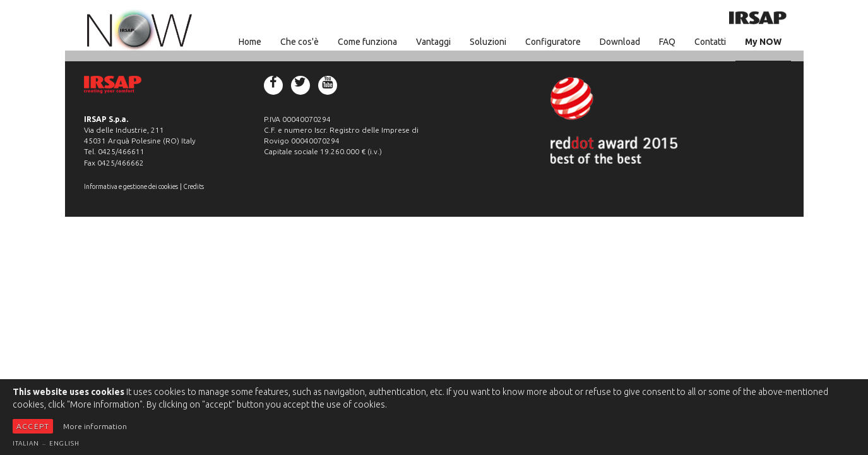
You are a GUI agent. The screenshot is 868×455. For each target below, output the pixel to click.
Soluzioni (488, 42)
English (64, 443)
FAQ (667, 42)
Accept (33, 426)
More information (95, 426)
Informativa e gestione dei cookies (131, 186)
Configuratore (553, 42)
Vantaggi (433, 42)
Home (250, 42)
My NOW (763, 42)
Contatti (710, 42)
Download (620, 42)
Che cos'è (300, 42)
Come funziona (367, 42)
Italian (26, 443)
